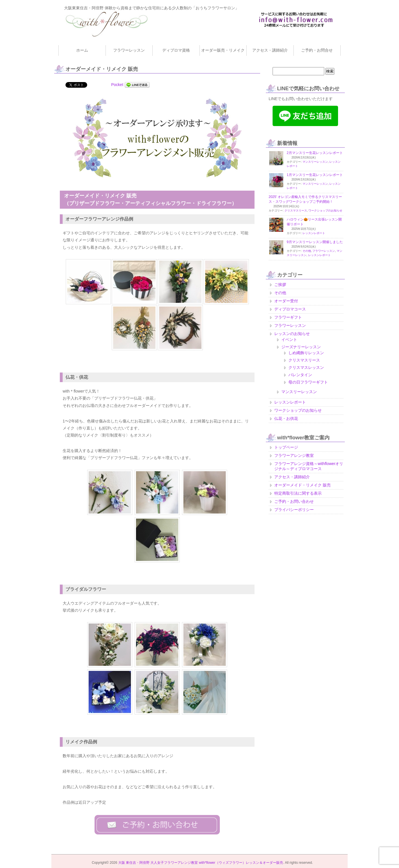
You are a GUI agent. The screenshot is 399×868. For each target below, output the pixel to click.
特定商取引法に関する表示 (298, 493)
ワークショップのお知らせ (325, 211)
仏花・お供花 (286, 418)
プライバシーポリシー (294, 510)
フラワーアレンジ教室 (294, 455)
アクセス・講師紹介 (292, 477)
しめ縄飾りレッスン (306, 353)
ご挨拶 (280, 285)
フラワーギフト (288, 317)
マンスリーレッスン (315, 162)
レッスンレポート (314, 233)
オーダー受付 (286, 301)
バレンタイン (300, 375)
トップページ (286, 447)
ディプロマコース (290, 309)
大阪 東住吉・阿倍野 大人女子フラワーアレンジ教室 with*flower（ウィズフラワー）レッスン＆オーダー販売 (201, 863)
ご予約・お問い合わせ (294, 501)
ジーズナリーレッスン (301, 347)
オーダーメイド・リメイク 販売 (302, 485)
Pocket (117, 85)
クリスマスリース (296, 211)
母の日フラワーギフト (308, 382)
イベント (289, 340)
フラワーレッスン (324, 251)
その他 (307, 251)
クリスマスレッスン (306, 367)
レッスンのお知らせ (292, 334)
